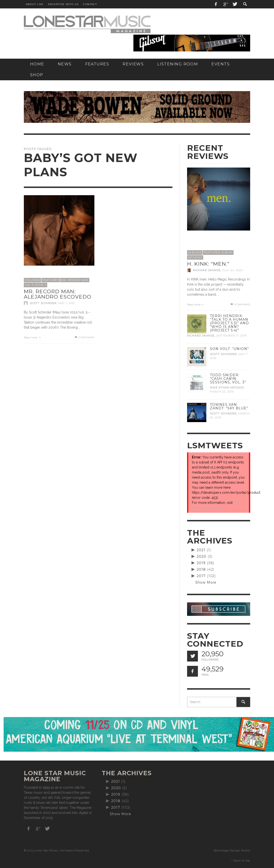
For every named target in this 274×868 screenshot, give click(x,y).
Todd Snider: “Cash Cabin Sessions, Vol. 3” (228, 379)
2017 (201, 576)
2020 (202, 556)
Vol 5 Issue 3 (36, 285)
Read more (33, 338)
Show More (206, 582)
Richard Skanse (207, 270)
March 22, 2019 (222, 392)
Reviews (195, 257)
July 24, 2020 (232, 270)
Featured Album (218, 252)
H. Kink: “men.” (208, 264)
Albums (195, 252)
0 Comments (84, 337)
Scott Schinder (43, 303)
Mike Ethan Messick (227, 387)
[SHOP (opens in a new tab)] (37, 75)
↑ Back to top (241, 861)
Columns (32, 280)
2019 (201, 563)
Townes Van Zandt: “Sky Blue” (229, 406)
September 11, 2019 (231, 336)
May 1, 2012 (67, 303)
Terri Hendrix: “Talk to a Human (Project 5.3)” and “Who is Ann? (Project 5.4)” (229, 323)
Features (51, 280)
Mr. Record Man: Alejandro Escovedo (58, 294)
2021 (201, 550)
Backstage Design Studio (232, 850)
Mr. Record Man (75, 280)
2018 (201, 569)
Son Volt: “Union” (229, 349)
